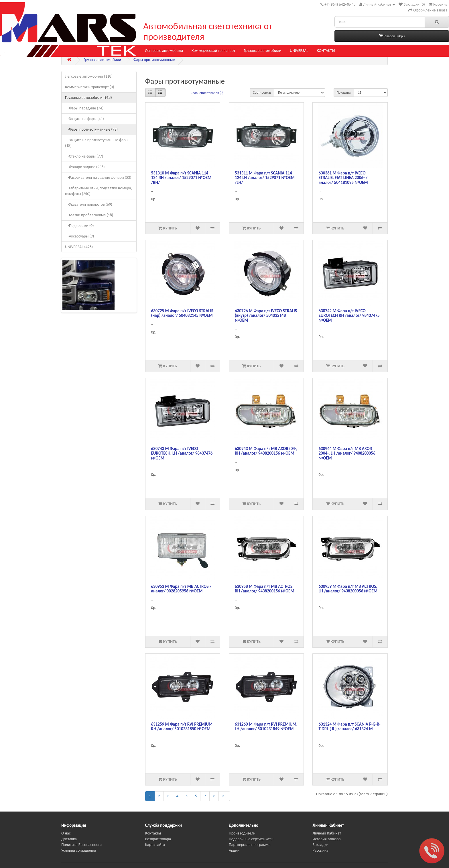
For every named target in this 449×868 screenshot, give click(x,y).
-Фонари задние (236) (85, 167)
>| (224, 796)
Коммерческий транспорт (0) (89, 87)
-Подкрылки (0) (79, 226)
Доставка (69, 839)
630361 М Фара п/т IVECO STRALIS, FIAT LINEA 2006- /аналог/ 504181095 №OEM (343, 178)
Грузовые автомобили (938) (88, 98)
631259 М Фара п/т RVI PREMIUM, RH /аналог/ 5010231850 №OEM (182, 727)
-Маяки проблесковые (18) (89, 215)
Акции (234, 850)
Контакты (153, 833)
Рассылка (321, 850)
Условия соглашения (79, 850)
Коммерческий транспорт (213, 51)
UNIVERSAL (299, 51)
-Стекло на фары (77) (84, 156)
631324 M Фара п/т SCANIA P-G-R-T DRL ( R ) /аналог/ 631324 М (349, 727)
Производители (242, 833)
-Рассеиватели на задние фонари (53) (98, 177)
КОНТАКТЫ (326, 51)
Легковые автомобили (164, 51)
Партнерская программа (250, 845)
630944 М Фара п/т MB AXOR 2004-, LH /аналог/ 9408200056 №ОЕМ (347, 453)
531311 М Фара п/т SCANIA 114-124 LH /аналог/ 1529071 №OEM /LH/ (265, 178)
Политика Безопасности (81, 845)
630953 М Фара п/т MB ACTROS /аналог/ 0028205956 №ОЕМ (181, 589)
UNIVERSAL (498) (79, 247)
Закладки (321, 845)
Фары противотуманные (154, 60)
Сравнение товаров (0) (207, 93)
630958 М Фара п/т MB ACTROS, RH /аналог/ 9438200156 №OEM (265, 589)
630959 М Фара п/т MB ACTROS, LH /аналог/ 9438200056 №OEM (348, 589)
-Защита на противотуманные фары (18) (97, 143)
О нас (66, 833)
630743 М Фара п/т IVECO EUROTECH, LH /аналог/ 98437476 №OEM (182, 453)
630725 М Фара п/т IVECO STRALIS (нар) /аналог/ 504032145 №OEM (182, 313)
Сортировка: (262, 93)
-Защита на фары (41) (84, 119)
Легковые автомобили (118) (89, 76)
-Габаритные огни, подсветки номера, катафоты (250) (99, 191)
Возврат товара (158, 839)
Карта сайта (155, 845)
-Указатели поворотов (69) (89, 204)
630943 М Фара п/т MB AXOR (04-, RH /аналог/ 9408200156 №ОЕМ (266, 451)
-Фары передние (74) (84, 108)
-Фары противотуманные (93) (91, 129)
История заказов (327, 839)
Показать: (344, 93)
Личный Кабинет (327, 833)
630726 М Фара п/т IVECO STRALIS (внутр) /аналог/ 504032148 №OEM (266, 316)
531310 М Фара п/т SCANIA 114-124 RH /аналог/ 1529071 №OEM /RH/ (181, 178)
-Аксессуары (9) (79, 236)
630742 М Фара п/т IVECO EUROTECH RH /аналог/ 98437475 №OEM (349, 316)
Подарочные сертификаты (251, 839)
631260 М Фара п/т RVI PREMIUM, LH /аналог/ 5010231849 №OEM (266, 727)
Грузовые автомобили (262, 51)
